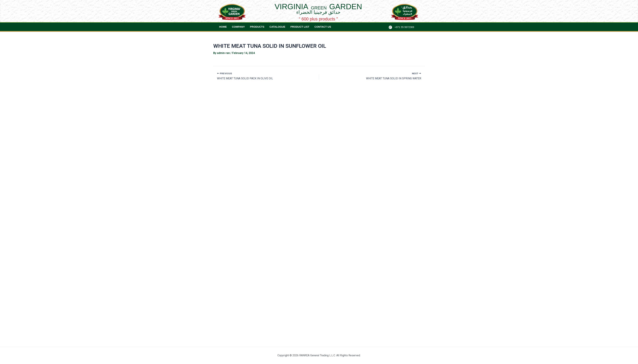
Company (239, 27)
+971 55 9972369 (405, 27)
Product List (300, 27)
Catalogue (277, 27)
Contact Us (323, 27)
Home (223, 27)
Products (257, 27)
